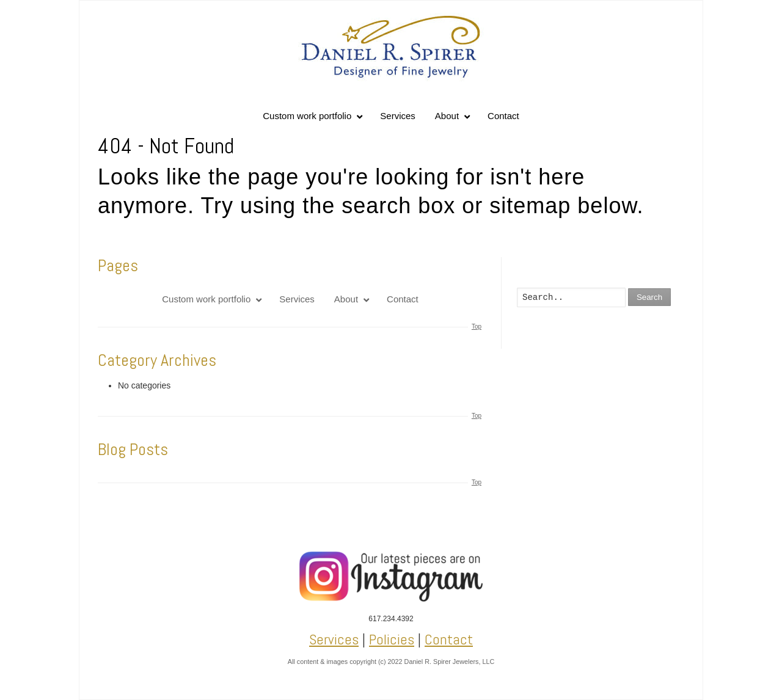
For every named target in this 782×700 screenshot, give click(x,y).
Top (477, 326)
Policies (392, 639)
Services (334, 639)
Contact (449, 639)
